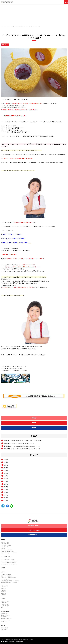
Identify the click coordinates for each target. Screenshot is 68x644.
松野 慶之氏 (4, 595)
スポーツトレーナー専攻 (6, 575)
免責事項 (25, 639)
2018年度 (6, 479)
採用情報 (17, 639)
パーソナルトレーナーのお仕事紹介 (8, 559)
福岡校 (3, 631)
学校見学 (34, 423)
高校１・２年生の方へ (6, 615)
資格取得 (3, 548)
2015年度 (6, 487)
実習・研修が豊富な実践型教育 (7, 550)
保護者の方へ (4, 621)
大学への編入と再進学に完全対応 (8, 552)
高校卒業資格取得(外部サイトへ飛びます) (9, 582)
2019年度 (6, 476)
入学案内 (3, 599)
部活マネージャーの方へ (6, 620)
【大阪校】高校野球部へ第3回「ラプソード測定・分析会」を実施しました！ (23, 441)
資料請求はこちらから (34, 526)
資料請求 (34, 418)
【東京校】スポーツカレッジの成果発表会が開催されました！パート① (22, 446)
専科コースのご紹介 (5, 604)
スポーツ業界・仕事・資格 (7, 557)
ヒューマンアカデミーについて (6, 639)
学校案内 (3, 540)
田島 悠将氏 (4, 593)
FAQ (2, 607)
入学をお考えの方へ (6, 611)
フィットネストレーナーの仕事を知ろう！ (9, 564)
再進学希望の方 (4, 617)
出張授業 (3, 568)
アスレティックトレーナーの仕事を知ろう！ (10, 561)
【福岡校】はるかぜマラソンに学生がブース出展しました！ (19, 443)
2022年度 (6, 468)
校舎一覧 (3, 625)
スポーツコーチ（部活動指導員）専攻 (9, 578)
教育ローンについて (5, 601)
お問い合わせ (21, 639)
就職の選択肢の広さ (5, 544)
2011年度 (6, 498)
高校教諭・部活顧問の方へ (6, 618)
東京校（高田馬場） (5, 628)
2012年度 (6, 495)
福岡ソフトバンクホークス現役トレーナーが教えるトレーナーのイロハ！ (26, 259)
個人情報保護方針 (30, 639)
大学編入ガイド (4, 603)
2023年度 (6, 465)
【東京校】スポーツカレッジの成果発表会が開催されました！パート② (22, 449)
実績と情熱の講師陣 (5, 547)
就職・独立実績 (5, 586)
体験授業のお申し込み (34, 535)
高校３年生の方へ (5, 614)
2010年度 (6, 500)
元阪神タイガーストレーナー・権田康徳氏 (9, 553)
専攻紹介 (3, 572)
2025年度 (6, 462)
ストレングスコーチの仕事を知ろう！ (9, 563)
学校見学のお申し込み (34, 530)
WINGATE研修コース (5, 579)
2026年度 (6, 460)
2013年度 (6, 492)
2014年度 (6, 490)
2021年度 (6, 471)
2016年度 (6, 484)
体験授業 (34, 428)
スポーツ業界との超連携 (6, 545)
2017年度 (6, 481)
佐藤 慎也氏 (4, 590)
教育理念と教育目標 (5, 542)
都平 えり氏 (4, 589)
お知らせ (13, 639)
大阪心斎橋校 (4, 629)
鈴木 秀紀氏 (4, 592)
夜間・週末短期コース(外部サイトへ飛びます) (10, 581)
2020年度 (6, 473)
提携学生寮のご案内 (5, 606)
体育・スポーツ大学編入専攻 (7, 576)
